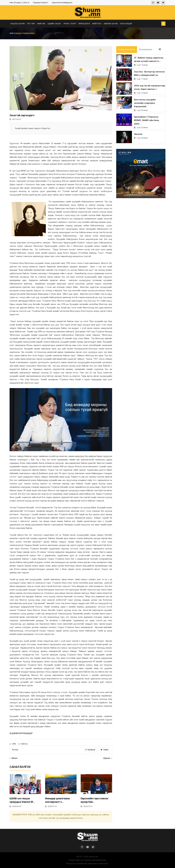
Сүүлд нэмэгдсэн (127, 50)
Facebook (90, 750)
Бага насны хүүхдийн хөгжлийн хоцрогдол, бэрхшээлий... (145, 103)
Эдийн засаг (54, 24)
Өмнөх (14, 758)
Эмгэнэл (138, 134)
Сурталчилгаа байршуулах (62, 3)
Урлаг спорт (70, 24)
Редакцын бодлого (41, 3)
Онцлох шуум (18, 24)
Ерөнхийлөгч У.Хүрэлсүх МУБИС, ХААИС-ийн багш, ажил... (147, 120)
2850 (13, 744)
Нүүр (13, 33)
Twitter (105, 750)
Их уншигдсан (146, 50)
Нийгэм (41, 24)
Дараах (108, 758)
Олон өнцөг (126, 24)
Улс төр (31, 24)
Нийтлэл (97, 24)
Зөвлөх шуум (111, 24)
